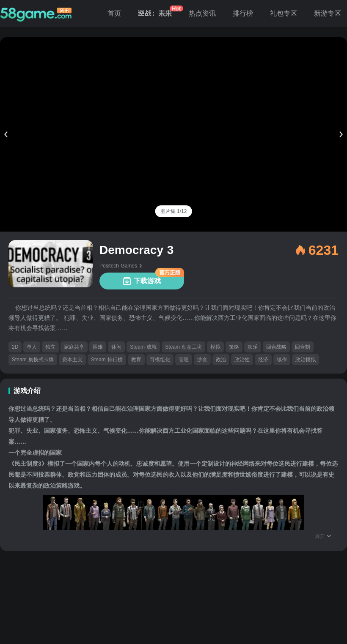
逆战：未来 (155, 13)
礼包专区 (284, 13)
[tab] (174, 211)
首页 (114, 13)
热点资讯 (202, 13)
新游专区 (328, 13)
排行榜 (243, 13)
